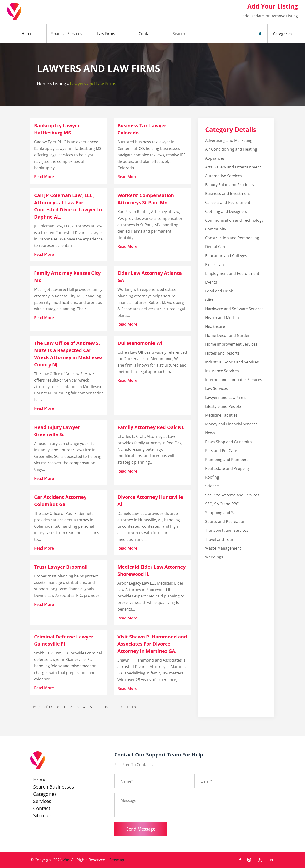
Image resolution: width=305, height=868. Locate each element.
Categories (283, 34)
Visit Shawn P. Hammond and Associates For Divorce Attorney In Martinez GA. (152, 644)
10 (106, 707)
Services (42, 802)
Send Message (141, 829)
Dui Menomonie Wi (140, 343)
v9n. (66, 860)
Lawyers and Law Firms (93, 84)
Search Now (251, 34)
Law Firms (106, 34)
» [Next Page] (121, 707)
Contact (146, 34)
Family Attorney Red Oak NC (151, 427)
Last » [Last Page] (132, 707)
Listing (59, 84)
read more (44, 177)
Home (27, 34)
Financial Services (66, 34)
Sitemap (42, 816)
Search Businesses (54, 788)
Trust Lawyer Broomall (61, 567)
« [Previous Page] (58, 707)
